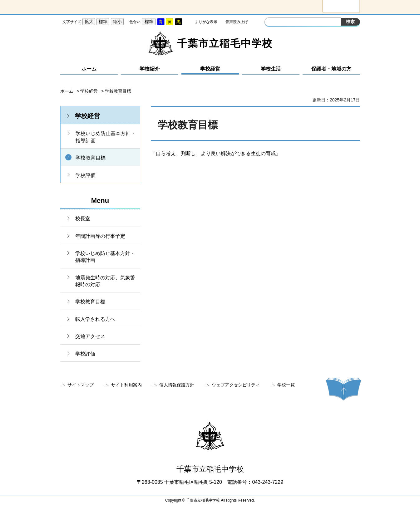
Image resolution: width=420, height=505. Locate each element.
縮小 (117, 22)
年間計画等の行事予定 (100, 236)
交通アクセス (90, 336)
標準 (103, 22)
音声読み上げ (237, 22)
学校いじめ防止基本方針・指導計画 (106, 137)
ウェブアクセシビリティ (236, 385)
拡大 (89, 22)
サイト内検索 (270, 22)
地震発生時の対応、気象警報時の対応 (105, 281)
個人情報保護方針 (177, 385)
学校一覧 (286, 385)
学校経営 (210, 69)
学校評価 (86, 175)
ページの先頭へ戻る (343, 389)
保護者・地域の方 (331, 69)
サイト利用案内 (126, 385)
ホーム (89, 69)
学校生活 (271, 69)
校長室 (83, 219)
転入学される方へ (95, 319)
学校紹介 (150, 69)
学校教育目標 (91, 158)
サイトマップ (81, 385)
